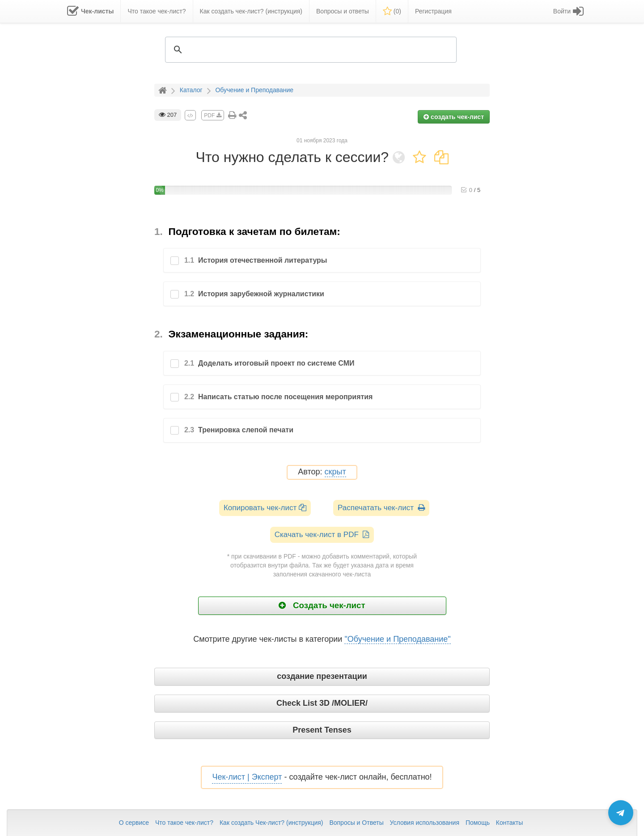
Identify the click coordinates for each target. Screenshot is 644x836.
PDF (212, 115)
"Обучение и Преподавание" (397, 639)
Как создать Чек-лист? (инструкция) (271, 823)
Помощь (478, 823)
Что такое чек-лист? (184, 823)
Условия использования (425, 823)
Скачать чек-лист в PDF (322, 535)
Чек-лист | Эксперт (247, 777)
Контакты (509, 823)
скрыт (335, 472)
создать (454, 117)
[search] (309, 50)
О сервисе (134, 823)
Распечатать (381, 508)
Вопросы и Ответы (356, 823)
